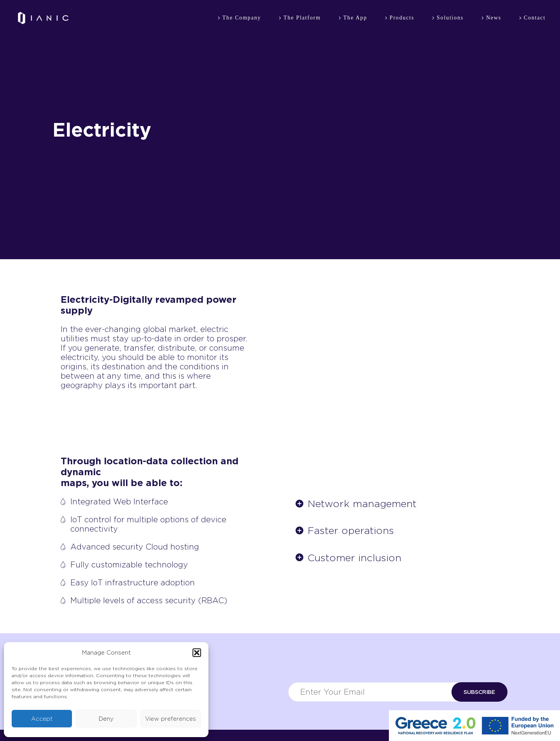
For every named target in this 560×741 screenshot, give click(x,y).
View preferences (171, 719)
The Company (242, 18)
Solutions (450, 18)
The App (355, 18)
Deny (106, 719)
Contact (535, 18)
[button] (197, 653)
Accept (42, 719)
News (494, 18)
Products (402, 18)
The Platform (302, 18)
